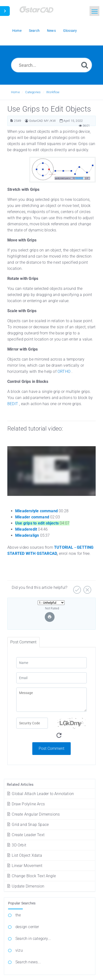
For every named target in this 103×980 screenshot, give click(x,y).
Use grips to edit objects (37, 523)
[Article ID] (12, 121)
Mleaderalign (27, 535)
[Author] (27, 121)
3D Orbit (16, 845)
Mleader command (32, 517)
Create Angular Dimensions (33, 814)
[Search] (85, 65)
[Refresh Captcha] (59, 735)
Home (15, 92)
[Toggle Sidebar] (5, 11)
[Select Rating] (51, 603)
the (18, 915)
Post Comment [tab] (23, 642)
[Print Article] (50, 617)
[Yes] (76, 588)
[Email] (51, 678)
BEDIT (13, 404)
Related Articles (20, 785)
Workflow (53, 92)
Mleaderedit (26, 529)
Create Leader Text (25, 835)
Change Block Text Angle (31, 876)
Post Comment (51, 748)
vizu (19, 950)
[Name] (51, 663)
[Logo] (43, 12)
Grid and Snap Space (28, 825)
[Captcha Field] (32, 723)
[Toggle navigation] (94, 11)
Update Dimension (25, 886)
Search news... (28, 962)
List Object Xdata (24, 855)
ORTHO (64, 371)
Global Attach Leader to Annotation (40, 794)
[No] (87, 588)
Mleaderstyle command (36, 511)
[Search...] (51, 65)
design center (27, 927)
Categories (33, 92)
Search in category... (33, 939)
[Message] (51, 700)
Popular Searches (22, 903)
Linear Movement (24, 866)
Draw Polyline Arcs (26, 804)
